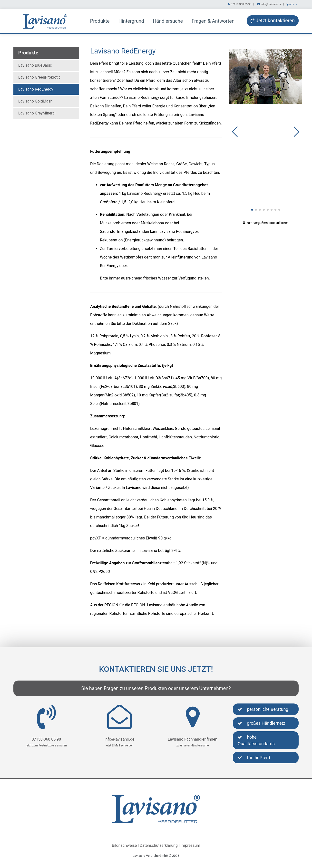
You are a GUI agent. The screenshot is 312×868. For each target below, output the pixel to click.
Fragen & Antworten (213, 21)
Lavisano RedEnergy (36, 89)
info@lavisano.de (271, 4)
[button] (252, 210)
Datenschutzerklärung (159, 845)
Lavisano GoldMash (35, 101)
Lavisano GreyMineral (37, 113)
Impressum (190, 845)
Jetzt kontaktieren (273, 21)
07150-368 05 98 (241, 4)
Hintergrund (131, 21)
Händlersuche (168, 21)
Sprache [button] (290, 4)
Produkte (100, 21)
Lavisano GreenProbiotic (39, 77)
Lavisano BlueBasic (35, 65)
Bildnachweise (124, 845)
